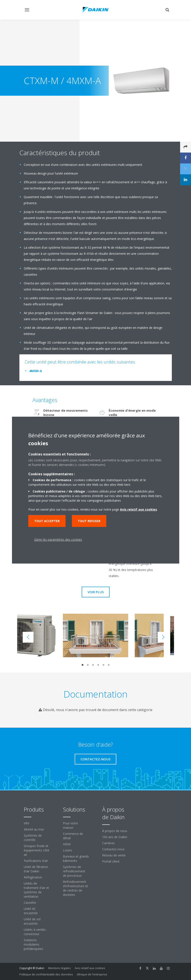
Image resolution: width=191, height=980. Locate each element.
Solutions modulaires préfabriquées (33, 944)
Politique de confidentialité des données (46, 974)
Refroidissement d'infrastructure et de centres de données (75, 888)
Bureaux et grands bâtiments (76, 859)
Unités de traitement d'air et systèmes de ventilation (36, 890)
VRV (26, 823)
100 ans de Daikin (115, 837)
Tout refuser (89, 521)
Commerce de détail (73, 836)
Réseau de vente (114, 855)
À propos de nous (115, 831)
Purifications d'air (36, 861)
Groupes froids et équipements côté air (36, 850)
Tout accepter (47, 521)
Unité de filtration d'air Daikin (36, 869)
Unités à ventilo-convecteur (35, 932)
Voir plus (96, 592)
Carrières (108, 843)
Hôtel (67, 844)
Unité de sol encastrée (32, 921)
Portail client (111, 861)
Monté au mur (34, 829)
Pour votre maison (70, 825)
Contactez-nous (113, 849)
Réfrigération (33, 877)
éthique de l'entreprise (92, 974)
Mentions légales (59, 968)
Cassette (30, 903)
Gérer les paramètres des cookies (58, 539)
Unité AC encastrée (31, 911)
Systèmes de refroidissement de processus (74, 871)
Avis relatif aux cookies (90, 968)
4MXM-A (36, 371)
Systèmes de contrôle (33, 838)
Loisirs (68, 850)
